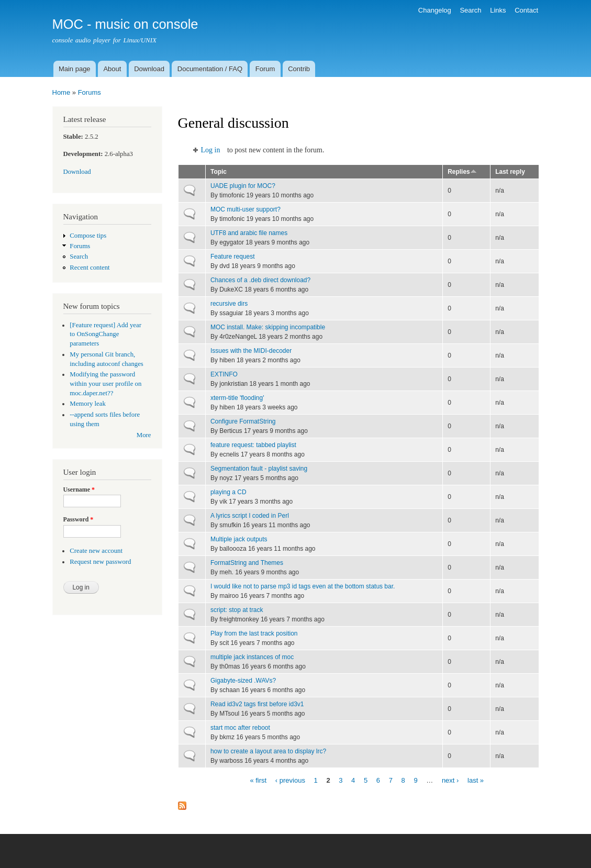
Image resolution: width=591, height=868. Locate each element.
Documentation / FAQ (210, 69)
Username (79, 489)
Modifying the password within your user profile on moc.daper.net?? (105, 384)
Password (79, 519)
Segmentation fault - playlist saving (259, 469)
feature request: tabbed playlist (253, 445)
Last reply (510, 172)
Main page (75, 69)
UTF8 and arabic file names (249, 233)
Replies (462, 172)
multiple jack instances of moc (252, 657)
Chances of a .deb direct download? (260, 280)
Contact (526, 10)
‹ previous (290, 780)
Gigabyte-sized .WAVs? (243, 681)
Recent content (90, 268)
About (112, 69)
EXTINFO (224, 374)
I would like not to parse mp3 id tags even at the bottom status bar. (303, 586)
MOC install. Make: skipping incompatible (268, 327)
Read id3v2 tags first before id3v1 (257, 704)
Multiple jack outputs (239, 539)
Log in (211, 150)
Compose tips (88, 236)
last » (476, 780)
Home (62, 92)
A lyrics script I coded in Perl (250, 516)
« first (258, 780)
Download (149, 69)
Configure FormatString (243, 421)
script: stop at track (237, 610)
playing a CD (228, 492)
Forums (90, 92)
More (144, 435)
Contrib (299, 69)
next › (450, 780)
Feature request (233, 257)
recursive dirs (229, 304)
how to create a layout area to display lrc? (268, 751)
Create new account (96, 551)
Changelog (435, 10)
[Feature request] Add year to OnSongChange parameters (105, 335)
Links (498, 10)
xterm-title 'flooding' (237, 398)
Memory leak (88, 404)
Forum (265, 69)
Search (470, 10)
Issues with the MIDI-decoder (251, 351)
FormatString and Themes (247, 563)
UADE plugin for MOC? (243, 186)
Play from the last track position (254, 633)
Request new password (100, 562)
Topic (219, 172)
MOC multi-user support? (246, 209)
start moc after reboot (240, 728)
